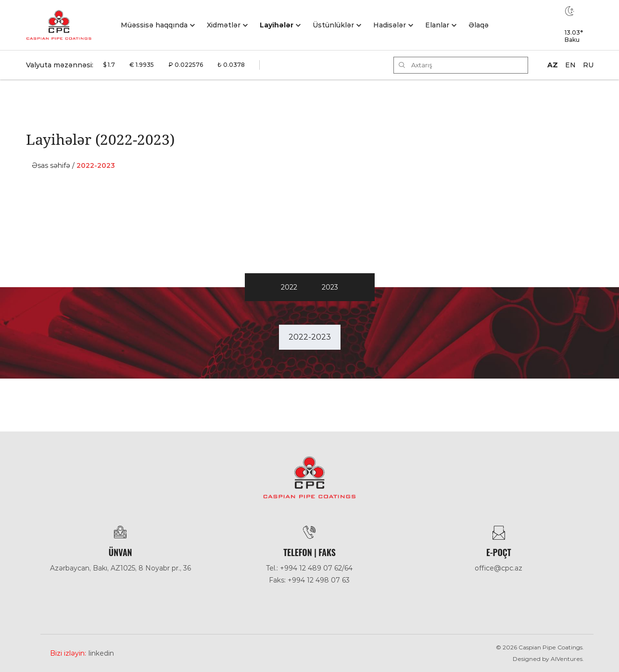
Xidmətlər (224, 25)
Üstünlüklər (333, 25)
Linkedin (101, 653)
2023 (330, 287)
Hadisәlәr (390, 25)
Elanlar (437, 25)
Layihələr (277, 25)
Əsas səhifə (51, 165)
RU (588, 65)
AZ (553, 65)
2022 (289, 287)
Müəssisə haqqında (154, 25)
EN (570, 65)
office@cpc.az (499, 568)
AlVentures (567, 659)
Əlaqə (479, 25)
